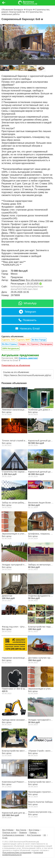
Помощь (33, 832)
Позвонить (28, 320)
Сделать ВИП (23, 340)
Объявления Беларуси (12, 10)
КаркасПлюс (18, 280)
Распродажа (46, 344)
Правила (23, 832)
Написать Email (27, 329)
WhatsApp (27, 303)
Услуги (29, 10)
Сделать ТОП (8, 340)
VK (45, 835)
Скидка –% (24, 344)
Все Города (21, 830)
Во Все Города (39, 340)
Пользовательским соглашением (17, 853)
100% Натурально (11, 348)
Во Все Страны (9, 344)
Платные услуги (9, 832)
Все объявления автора (39, 280)
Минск (14, 274)
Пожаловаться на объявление (16, 365)
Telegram (27, 312)
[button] (23, 63)
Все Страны (34, 830)
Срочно (35, 344)
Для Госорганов (34, 835)
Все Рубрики (8, 830)
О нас (5, 838)
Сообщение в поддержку (13, 835)
